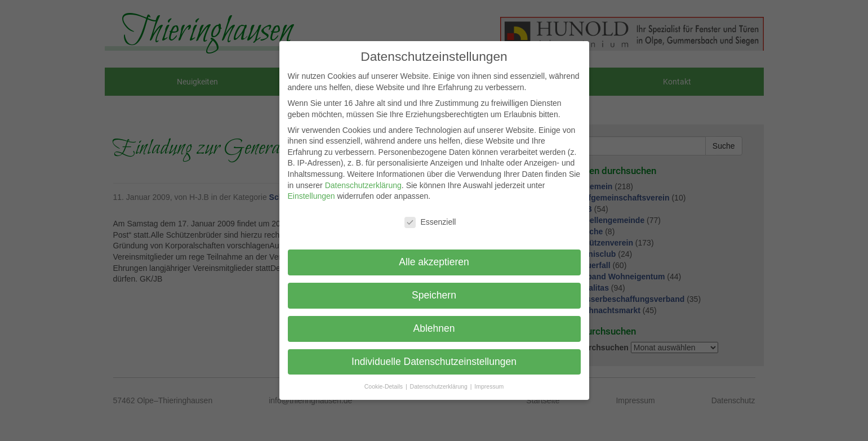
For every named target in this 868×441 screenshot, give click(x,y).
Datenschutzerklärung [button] (440, 386)
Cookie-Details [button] (384, 386)
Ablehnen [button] (434, 328)
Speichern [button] (434, 295)
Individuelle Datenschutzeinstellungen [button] (434, 362)
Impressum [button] (489, 386)
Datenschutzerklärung (363, 185)
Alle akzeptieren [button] (434, 262)
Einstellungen (311, 196)
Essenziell (430, 222)
